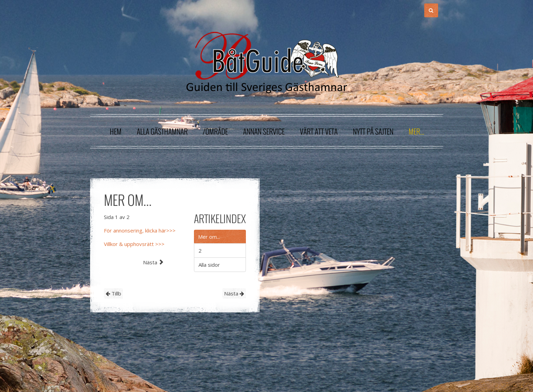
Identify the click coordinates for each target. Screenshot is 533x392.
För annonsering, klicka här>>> (140, 230)
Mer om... (209, 237)
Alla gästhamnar (162, 131)
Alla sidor (209, 265)
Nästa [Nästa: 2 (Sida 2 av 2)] (153, 262)
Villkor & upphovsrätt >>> (134, 244)
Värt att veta (319, 131)
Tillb (113, 293)
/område (215, 131)
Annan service (264, 131)
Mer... (416, 131)
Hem (116, 131)
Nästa (234, 293)
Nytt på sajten (373, 131)
